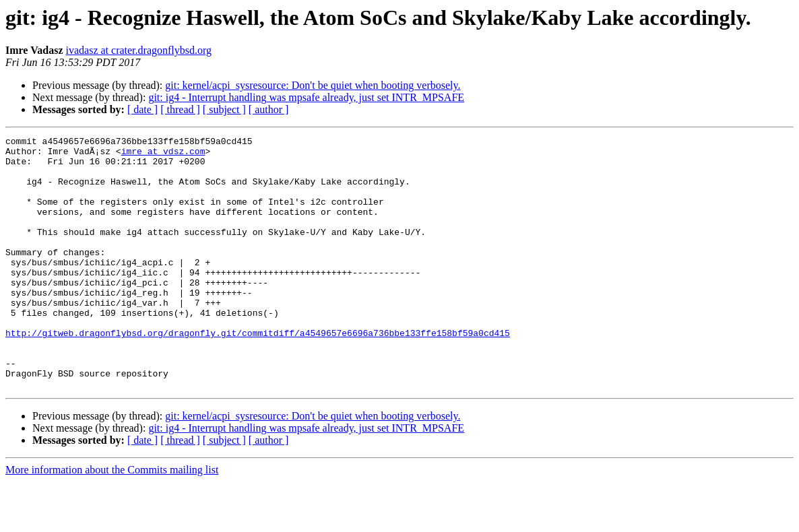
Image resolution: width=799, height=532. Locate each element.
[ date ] (142, 109)
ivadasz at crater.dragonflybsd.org (139, 50)
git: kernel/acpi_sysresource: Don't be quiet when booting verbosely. (313, 85)
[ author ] (269, 109)
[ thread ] (180, 109)
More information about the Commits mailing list (112, 520)
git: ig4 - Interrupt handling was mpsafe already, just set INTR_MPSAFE (306, 97)
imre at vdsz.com (163, 155)
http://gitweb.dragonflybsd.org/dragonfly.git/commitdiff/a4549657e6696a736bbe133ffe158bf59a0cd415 (258, 373)
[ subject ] (224, 109)
